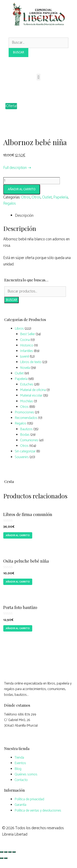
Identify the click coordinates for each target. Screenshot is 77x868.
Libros (19, 336)
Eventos (20, 771)
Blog (18, 776)
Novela (25, 375)
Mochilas (27, 409)
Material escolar (31, 403)
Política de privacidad (29, 807)
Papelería (61, 205)
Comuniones (29, 448)
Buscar (11, 308)
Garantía (20, 813)
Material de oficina (33, 398)
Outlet (47, 205)
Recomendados (26, 426)
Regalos (10, 211)
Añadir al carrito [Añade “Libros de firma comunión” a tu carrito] (18, 543)
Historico (27, 353)
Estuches (27, 392)
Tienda (19, 765)
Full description (15, 175)
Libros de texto (31, 370)
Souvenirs (22, 465)
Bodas (25, 442)
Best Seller (28, 342)
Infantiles (27, 359)
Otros (26, 205)
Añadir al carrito (22, 197)
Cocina (25, 347)
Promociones (24, 420)
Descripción (24, 223)
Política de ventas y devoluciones (38, 818)
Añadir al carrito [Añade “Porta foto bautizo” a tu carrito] (18, 636)
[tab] (44, 224)
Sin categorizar (25, 459)
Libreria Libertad (15, 842)
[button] (38, 77)
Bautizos (26, 437)
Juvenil (25, 364)
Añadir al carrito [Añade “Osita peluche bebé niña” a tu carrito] (18, 589)
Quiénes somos (26, 782)
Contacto (21, 788)
